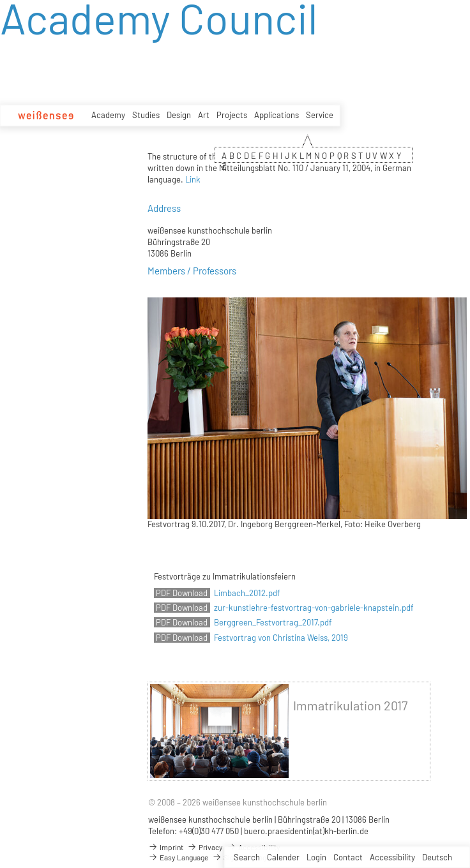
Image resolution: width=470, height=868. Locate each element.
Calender (283, 857)
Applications (277, 115)
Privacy (205, 847)
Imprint (166, 847)
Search (247, 857)
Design (179, 115)
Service (320, 115)
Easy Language (178, 857)
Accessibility (392, 857)
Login (316, 857)
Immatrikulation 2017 (350, 706)
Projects (232, 115)
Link (193, 179)
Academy (108, 115)
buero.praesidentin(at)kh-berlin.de (306, 831)
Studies (146, 115)
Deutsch (437, 857)
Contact (348, 857)
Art (204, 115)
